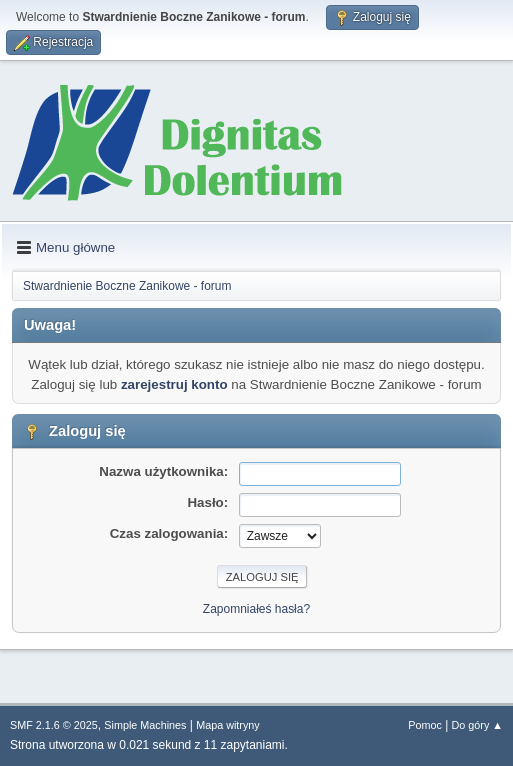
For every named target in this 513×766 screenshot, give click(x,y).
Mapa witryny (228, 725)
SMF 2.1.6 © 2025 (54, 725)
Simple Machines (145, 725)
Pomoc (425, 725)
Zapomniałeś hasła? (256, 609)
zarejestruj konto (174, 384)
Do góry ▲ (477, 725)
